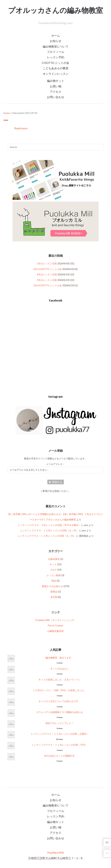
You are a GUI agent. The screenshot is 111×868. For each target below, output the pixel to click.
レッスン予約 (56, 57)
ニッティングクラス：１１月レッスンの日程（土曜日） (60, 734)
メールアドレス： (56, 464)
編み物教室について (56, 46)
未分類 (54, 597)
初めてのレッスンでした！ (60, 723)
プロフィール (56, 52)
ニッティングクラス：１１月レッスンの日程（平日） (60, 745)
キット (53, 564)
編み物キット (56, 81)
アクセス (56, 92)
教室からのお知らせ (52, 586)
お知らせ (56, 41)
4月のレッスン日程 (47, 274)
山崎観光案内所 (55, 631)
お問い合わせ (56, 97)
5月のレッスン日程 (47, 264)
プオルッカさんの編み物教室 (55, 10)
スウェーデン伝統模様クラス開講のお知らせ (60, 712)
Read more (21, 128)
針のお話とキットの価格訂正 (60, 756)
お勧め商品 (54, 559)
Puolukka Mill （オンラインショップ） (56, 620)
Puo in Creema (55, 625)
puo (8, 113)
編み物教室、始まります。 (60, 658)
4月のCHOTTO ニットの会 (48, 269)
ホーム (56, 35)
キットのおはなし (60, 669)
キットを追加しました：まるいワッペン (60, 679)
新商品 (54, 592)
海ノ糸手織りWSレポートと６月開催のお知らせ (33, 514)
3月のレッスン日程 (47, 280)
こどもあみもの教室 (56, 68)
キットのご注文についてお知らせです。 (60, 701)
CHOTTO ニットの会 (55, 63)
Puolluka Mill (55, 852)
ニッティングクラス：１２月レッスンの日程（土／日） (49, 530)
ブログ (53, 570)
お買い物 (56, 86)
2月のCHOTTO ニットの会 (48, 285)
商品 (54, 581)
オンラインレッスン (56, 74)
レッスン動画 (54, 575)
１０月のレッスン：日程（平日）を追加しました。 (60, 690)
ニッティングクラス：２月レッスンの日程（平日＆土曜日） (49, 525)
